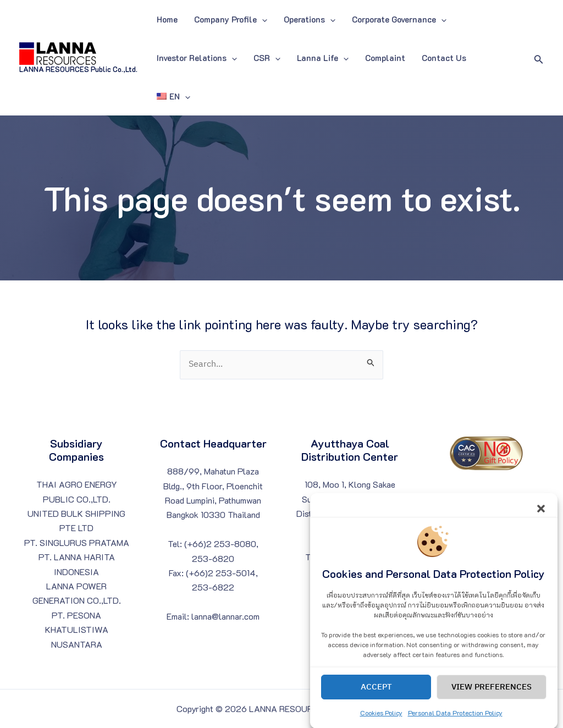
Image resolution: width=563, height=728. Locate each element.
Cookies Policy (381, 721)
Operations (310, 19)
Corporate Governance (399, 19)
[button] (541, 516)
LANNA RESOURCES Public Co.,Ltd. (78, 69)
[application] (262, 19)
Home (167, 19)
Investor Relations (197, 58)
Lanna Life (323, 58)
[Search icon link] (539, 58)
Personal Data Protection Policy (455, 721)
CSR (267, 58)
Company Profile (231, 19)
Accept (376, 695)
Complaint (385, 58)
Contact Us (444, 58)
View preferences (492, 695)
